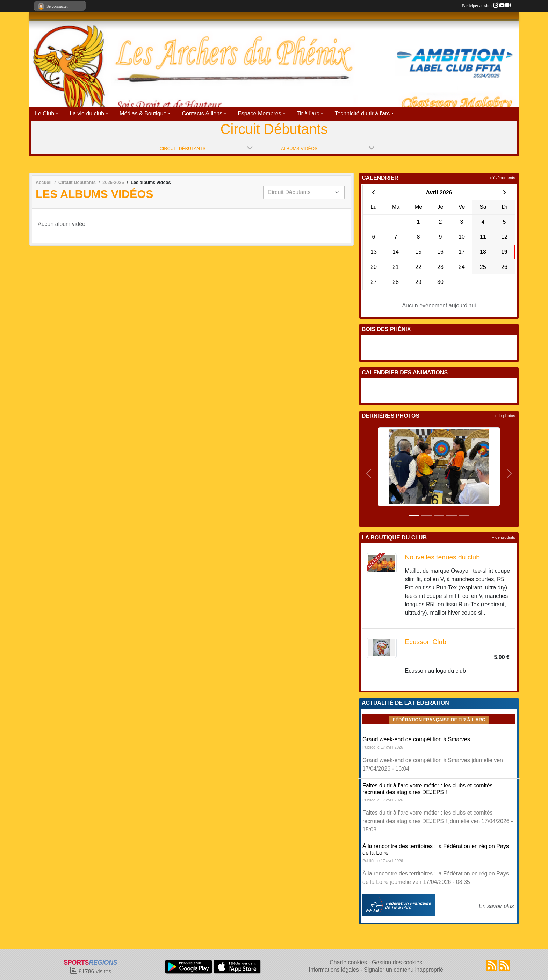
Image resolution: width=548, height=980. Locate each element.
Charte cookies (348, 962)
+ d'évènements (501, 178)
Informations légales (334, 970)
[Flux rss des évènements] (505, 965)
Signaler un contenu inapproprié (403, 970)
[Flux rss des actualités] (492, 965)
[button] (369, 473)
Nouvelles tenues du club (442, 557)
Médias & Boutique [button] (143, 113)
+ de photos (505, 416)
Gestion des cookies (397, 962)
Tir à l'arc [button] (308, 113)
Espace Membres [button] (259, 113)
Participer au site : (486, 6)
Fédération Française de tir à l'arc (439, 720)
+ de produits (503, 537)
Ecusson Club (426, 642)
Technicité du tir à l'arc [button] (362, 113)
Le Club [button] (45, 113)
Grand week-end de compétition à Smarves (416, 739)
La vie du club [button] (87, 113)
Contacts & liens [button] (202, 113)
